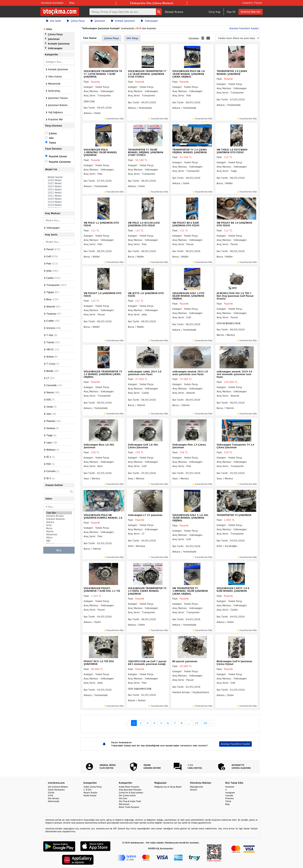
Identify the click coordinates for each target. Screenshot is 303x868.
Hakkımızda (54, 801)
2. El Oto (87, 790)
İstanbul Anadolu (59, 519)
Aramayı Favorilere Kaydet (244, 28)
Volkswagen (149, 21)
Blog (72, 3)
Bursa (59, 528)
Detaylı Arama (174, 12)
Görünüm (194, 38)
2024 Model (59, 186)
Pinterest (230, 798)
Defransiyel (124, 804)
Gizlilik (51, 793)
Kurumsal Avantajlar (52, 3)
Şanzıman (98, 21)
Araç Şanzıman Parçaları (130, 790)
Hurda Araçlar (90, 795)
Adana (59, 531)
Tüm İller (59, 513)
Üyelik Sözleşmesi (56, 790)
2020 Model (59, 199)
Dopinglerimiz (197, 787)
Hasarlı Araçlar (90, 793)
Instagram (230, 793)
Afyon (59, 538)
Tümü (52, 143)
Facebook (230, 787)
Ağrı (59, 541)
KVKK (51, 795)
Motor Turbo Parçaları (129, 807)
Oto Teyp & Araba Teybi (130, 801)
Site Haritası (54, 798)
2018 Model (59, 205)
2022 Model (59, 193)
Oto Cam (123, 798)
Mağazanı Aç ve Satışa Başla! (168, 787)
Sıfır (51, 138)
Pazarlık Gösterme (60, 162)
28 (205, 723)
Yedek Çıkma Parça (93, 787)
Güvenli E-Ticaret (252, 3)
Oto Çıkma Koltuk (127, 795)
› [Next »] (212, 723)
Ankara (59, 522)
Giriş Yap (215, 12)
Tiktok (228, 801)
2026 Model (59, 180)
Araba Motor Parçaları (129, 787)
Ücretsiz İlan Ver (251, 12)
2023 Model (59, 190)
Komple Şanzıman (123, 21)
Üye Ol (231, 12)
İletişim (193, 790)
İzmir (59, 525)
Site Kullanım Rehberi (58, 787)
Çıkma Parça (76, 21)
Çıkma (53, 133)
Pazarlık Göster (58, 156)
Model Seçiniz (59, 177)
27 (197, 723)
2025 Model (59, 183)
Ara (59, 550)
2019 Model (59, 202)
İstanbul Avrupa (59, 516)
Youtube (229, 795)
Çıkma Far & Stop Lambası (131, 793)
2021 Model (59, 196)
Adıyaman (59, 534)
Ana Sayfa (54, 21)
